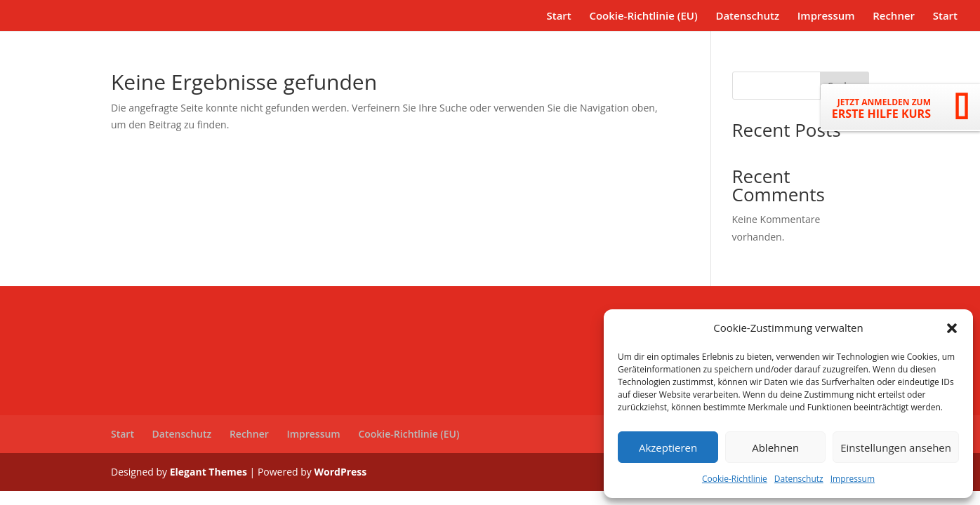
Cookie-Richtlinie (735, 479)
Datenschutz (799, 479)
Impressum (853, 479)
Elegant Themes (208, 472)
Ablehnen (775, 447)
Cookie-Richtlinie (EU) (643, 16)
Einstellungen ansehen (896, 447)
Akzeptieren (668, 447)
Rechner (894, 16)
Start (558, 16)
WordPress (340, 472)
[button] (952, 328)
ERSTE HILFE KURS (881, 109)
